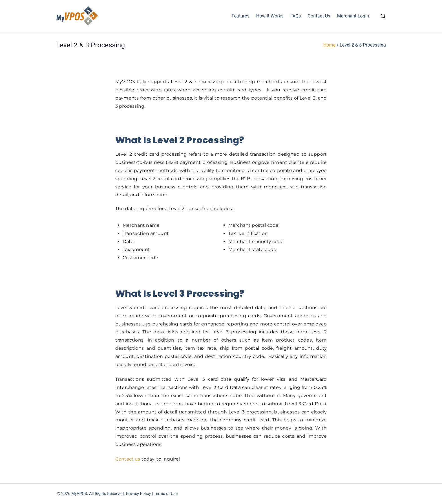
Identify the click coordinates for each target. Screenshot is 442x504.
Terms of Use (166, 494)
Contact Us (319, 16)
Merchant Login (353, 16)
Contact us (128, 459)
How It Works (270, 16)
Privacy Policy (138, 494)
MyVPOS (79, 494)
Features (241, 16)
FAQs (296, 16)
